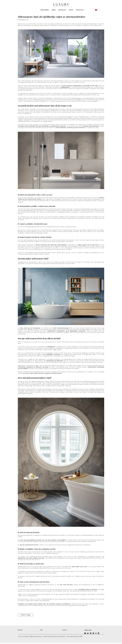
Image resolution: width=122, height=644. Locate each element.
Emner (54, 10)
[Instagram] (96, 633)
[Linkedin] (98, 633)
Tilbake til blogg (25, 615)
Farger (71, 10)
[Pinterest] (93, 633)
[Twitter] (88, 633)
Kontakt (64, 630)
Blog (41, 630)
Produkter (80, 10)
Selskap (20, 630)
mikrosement (65, 87)
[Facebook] (91, 633)
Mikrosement (45, 10)
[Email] (85, 633)
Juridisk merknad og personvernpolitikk (54, 636)
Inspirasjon (62, 10)
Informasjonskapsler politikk (75, 636)
